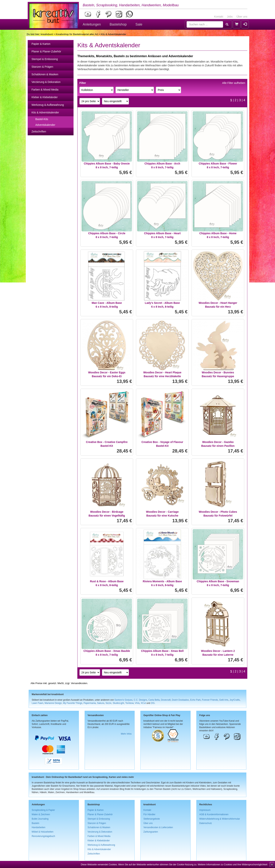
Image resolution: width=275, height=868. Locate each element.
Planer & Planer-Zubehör (46, 51)
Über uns (242, 17)
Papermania (90, 703)
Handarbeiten (38, 827)
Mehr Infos (126, 734)
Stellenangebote (152, 819)
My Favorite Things (73, 703)
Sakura (101, 703)
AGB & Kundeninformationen (214, 814)
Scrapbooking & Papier (43, 810)
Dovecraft (166, 700)
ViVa (137, 703)
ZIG (153, 703)
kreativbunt (47, 34)
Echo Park (195, 700)
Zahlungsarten (151, 832)
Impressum (205, 810)
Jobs (230, 17)
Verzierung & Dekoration (46, 82)
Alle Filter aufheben (234, 83)
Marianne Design (53, 703)
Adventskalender (45, 125)
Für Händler (149, 814)
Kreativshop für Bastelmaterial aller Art (77, 34)
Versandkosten (79, 683)
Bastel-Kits (42, 119)
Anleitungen (92, 24)
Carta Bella (154, 700)
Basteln (36, 823)
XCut (143, 703)
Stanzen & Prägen (42, 67)
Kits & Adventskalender (45, 112)
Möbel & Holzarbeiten (43, 832)
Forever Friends (210, 700)
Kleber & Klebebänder (45, 97)
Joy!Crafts (235, 700)
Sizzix (108, 703)
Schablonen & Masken (45, 74)
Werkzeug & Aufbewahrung (48, 105)
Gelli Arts (224, 700)
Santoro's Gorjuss (124, 700)
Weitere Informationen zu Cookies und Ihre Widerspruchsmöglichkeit (233, 865)
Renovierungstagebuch (43, 836)
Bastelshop (118, 24)
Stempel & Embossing (45, 59)
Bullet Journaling (40, 819)
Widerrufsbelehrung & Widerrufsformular (220, 819)
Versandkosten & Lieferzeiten (158, 827)
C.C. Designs (140, 700)
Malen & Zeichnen (41, 814)
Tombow (129, 703)
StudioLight (118, 703)
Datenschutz (206, 823)
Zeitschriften (39, 132)
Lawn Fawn (38, 703)
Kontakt (219, 17)
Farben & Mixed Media (45, 90)
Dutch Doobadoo (180, 700)
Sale (139, 24)
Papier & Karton (41, 44)
